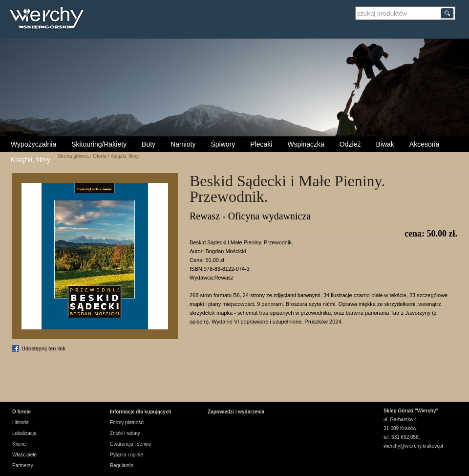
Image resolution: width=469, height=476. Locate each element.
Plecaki (261, 144)
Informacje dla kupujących (141, 412)
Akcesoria (424, 144)
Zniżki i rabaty (125, 433)
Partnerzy (23, 465)
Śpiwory (223, 144)
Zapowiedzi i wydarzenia (236, 412)
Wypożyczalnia (33, 144)
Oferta (100, 156)
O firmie (21, 412)
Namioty (183, 144)
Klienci (19, 444)
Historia (21, 422)
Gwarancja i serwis (130, 444)
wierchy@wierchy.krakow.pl (413, 446)
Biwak (385, 144)
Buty (149, 144)
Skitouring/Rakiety (99, 144)
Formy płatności (127, 422)
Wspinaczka (306, 144)
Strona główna (73, 156)
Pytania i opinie (127, 455)
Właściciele (24, 455)
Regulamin (122, 465)
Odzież (350, 144)
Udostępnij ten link (43, 348)
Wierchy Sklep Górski (49, 19)
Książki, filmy (31, 160)
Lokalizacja (24, 433)
